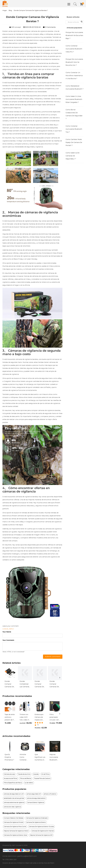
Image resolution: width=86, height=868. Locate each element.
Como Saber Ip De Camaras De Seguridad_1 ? (72, 156)
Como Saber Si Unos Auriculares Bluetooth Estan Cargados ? (74, 99)
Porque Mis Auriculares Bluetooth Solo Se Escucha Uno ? (74, 62)
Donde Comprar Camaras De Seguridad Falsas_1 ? (54, 684)
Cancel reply (8, 629)
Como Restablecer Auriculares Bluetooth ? (75, 88)
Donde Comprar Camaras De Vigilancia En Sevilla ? (9, 684)
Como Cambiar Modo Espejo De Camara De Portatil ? (74, 143)
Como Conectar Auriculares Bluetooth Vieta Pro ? (74, 49)
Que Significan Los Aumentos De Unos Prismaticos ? (40, 758)
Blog (10, 11)
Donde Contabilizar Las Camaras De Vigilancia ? (25, 684)
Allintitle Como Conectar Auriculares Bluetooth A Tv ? (24, 758)
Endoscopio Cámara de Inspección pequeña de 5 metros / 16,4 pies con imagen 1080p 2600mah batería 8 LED (40, 718)
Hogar (5, 11)
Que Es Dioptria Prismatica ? (9, 757)
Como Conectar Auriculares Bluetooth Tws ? (74, 129)
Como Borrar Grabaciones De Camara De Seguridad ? (74, 114)
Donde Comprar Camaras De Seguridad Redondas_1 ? (40, 684)
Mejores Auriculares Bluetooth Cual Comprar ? (55, 758)
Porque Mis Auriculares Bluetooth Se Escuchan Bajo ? (74, 36)
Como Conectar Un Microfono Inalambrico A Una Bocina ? (74, 76)
